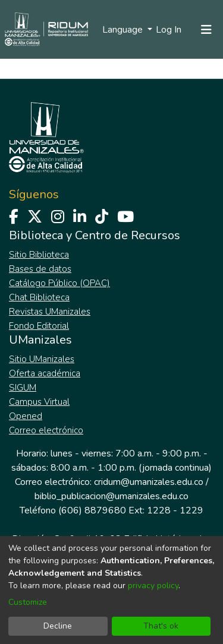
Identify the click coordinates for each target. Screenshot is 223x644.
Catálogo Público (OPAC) (59, 283)
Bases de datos (40, 269)
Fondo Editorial (39, 326)
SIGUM (23, 388)
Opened (26, 416)
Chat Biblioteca (39, 297)
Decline (58, 626)
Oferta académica (45, 373)
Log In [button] (169, 30)
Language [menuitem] (124, 30)
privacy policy (153, 586)
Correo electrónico (46, 430)
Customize (28, 602)
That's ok (161, 626)
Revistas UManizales (50, 312)
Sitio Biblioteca (39, 255)
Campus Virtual (39, 402)
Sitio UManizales (42, 359)
